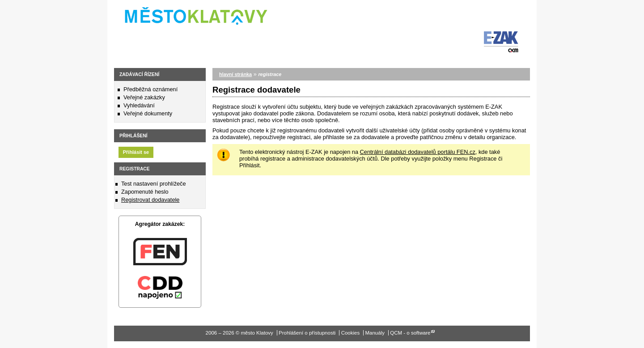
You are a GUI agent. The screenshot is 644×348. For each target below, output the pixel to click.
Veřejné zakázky (144, 97)
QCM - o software (410, 333)
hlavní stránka (235, 74)
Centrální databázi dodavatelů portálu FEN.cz (418, 152)
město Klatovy (191, 13)
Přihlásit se (136, 152)
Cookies (351, 333)
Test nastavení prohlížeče (154, 184)
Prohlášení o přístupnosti (307, 333)
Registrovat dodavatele (150, 200)
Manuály (375, 333)
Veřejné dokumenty (148, 113)
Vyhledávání (139, 105)
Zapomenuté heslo (145, 192)
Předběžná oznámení (150, 89)
